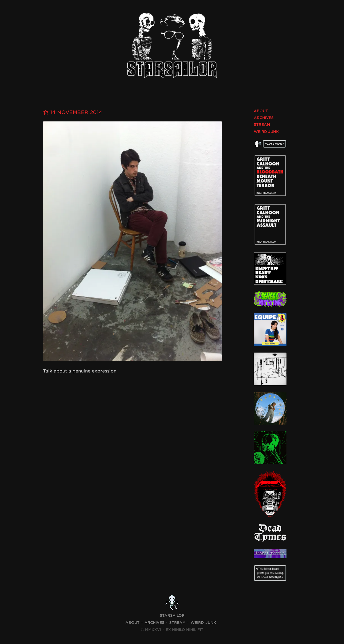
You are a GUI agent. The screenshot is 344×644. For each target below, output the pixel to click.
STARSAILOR (172, 615)
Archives (264, 118)
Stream (262, 125)
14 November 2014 (73, 112)
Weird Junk (266, 132)
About (261, 111)
